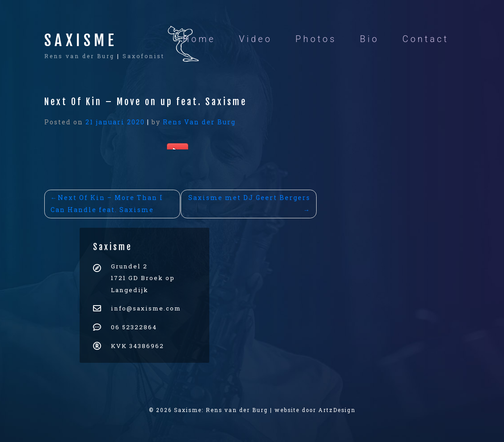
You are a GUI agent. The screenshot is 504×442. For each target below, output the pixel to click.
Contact (426, 39)
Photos (316, 39)
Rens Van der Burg (199, 122)
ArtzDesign (337, 410)
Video (255, 39)
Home (199, 39)
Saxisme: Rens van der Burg (221, 410)
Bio (370, 39)
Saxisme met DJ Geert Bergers (249, 198)
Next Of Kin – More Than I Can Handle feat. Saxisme (107, 204)
